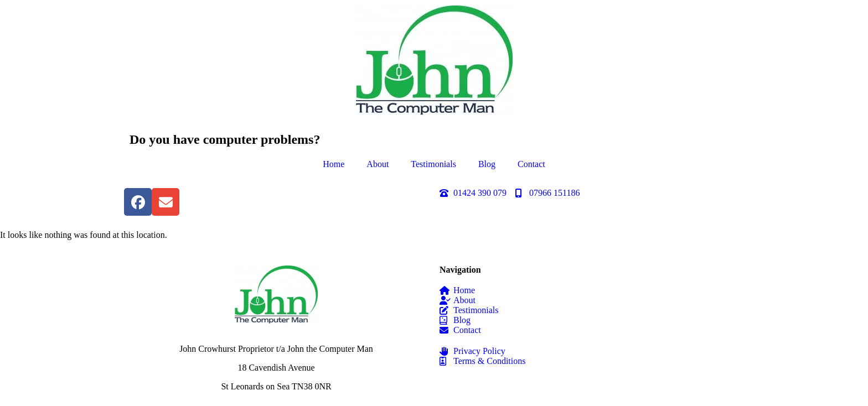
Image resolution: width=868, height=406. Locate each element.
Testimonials (433, 164)
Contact (531, 164)
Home (334, 164)
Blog (487, 164)
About (378, 164)
